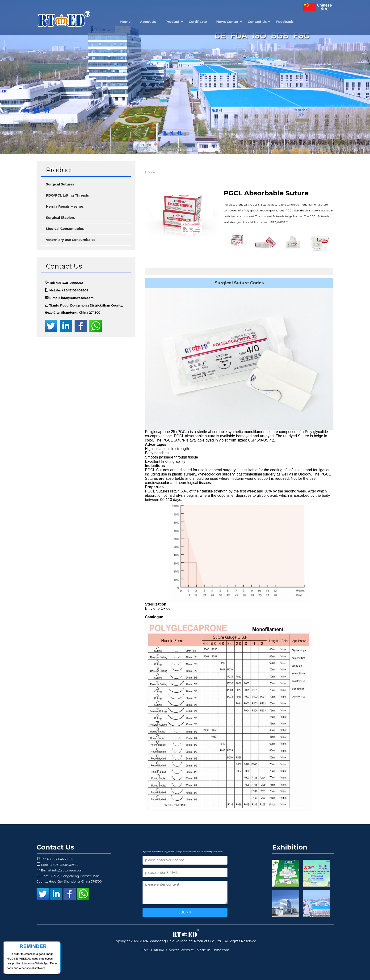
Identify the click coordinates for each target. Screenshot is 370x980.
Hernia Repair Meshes (65, 206)
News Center (229, 22)
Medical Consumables (65, 229)
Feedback (285, 22)
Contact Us (259, 22)
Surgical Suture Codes (239, 283)
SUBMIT (185, 912)
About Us (148, 22)
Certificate (198, 22)
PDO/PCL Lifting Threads (67, 195)
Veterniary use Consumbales (71, 240)
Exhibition (290, 847)
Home (125, 22)
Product (174, 22)
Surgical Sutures (60, 184)
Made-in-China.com (213, 950)
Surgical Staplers (61, 218)
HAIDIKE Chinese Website (172, 950)
